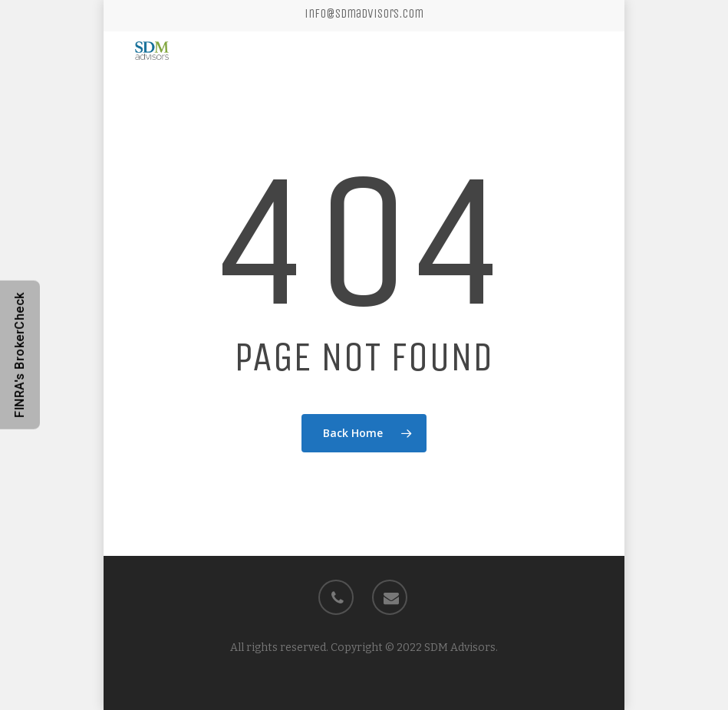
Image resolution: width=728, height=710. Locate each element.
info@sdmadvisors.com (364, 13)
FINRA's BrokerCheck (20, 355)
